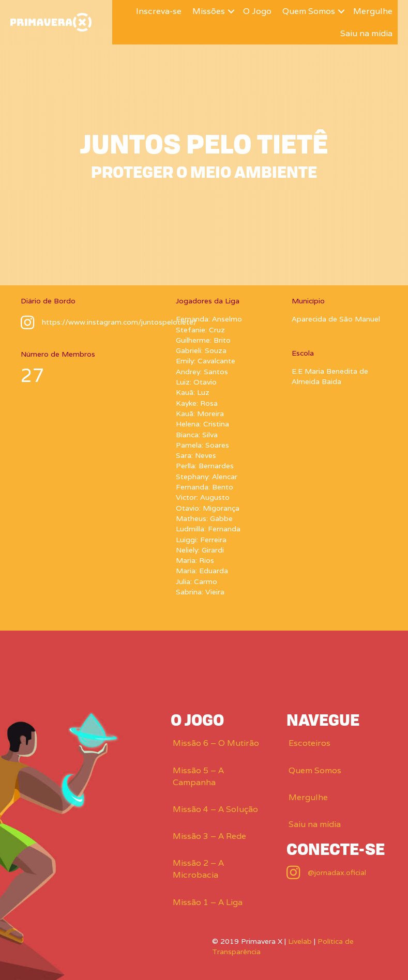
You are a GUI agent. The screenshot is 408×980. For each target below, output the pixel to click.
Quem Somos (309, 11)
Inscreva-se (159, 11)
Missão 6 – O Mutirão (216, 743)
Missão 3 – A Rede (209, 836)
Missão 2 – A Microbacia (198, 869)
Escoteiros (309, 743)
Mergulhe (373, 11)
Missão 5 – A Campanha (198, 776)
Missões (209, 11)
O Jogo (257, 11)
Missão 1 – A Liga (208, 902)
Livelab (300, 941)
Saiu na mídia (366, 33)
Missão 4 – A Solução (215, 809)
